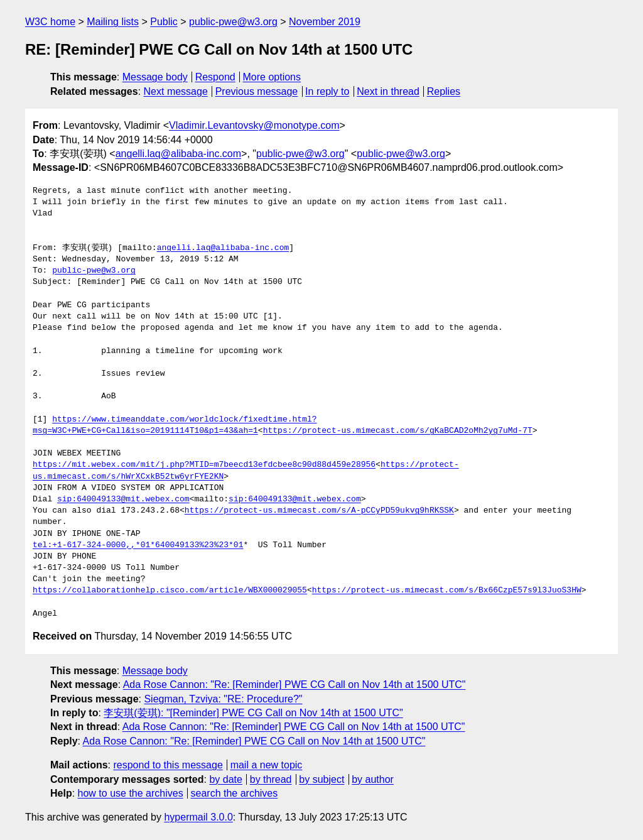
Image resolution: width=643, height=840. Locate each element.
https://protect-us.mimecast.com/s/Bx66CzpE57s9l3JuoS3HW (447, 591)
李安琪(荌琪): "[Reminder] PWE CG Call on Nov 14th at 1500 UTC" (253, 713)
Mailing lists (113, 22)
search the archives (235, 793)
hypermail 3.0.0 (198, 817)
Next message (176, 91)
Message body (155, 77)
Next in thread (388, 91)
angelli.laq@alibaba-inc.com (178, 154)
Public (164, 22)
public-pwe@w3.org (233, 22)
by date (225, 779)
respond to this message (168, 765)
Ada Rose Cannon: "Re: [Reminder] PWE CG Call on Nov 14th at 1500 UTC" (294, 685)
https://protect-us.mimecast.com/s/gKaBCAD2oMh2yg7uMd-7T (398, 431)
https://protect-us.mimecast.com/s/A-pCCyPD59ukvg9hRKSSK (319, 511)
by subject (321, 779)
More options (272, 77)
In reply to (327, 91)
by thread (271, 779)
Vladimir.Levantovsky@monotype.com (254, 125)
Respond (215, 77)
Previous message (257, 91)
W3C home (50, 22)
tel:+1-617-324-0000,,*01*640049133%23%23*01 (138, 545)
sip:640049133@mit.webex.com (123, 499)
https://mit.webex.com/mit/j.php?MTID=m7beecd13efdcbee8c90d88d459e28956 (204, 465)
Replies (444, 91)
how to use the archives (131, 793)
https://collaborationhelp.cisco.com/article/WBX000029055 (170, 591)
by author (373, 779)
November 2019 (325, 22)
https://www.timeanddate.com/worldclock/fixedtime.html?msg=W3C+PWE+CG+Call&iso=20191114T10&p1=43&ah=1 (175, 425)
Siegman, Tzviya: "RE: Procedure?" (223, 699)
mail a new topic (267, 765)
